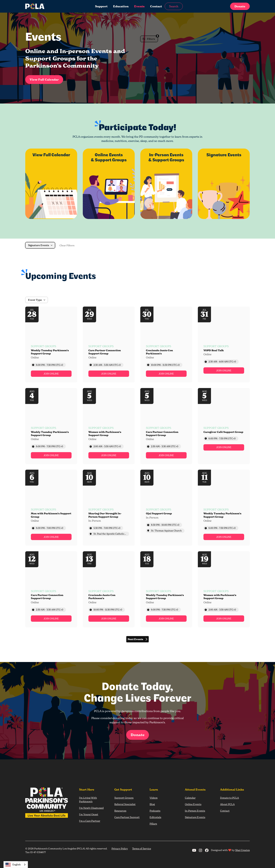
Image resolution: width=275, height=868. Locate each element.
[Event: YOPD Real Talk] (224, 345)
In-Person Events (195, 811)
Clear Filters (67, 245)
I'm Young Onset (89, 814)
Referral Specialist (125, 804)
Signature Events (195, 817)
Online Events (193, 804)
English (13, 865)
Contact (156, 6)
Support (101, 6)
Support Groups (124, 798)
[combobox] (16, 865)
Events (139, 6)
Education (121, 6)
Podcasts (155, 811)
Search (174, 6)
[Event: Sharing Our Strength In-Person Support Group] (109, 508)
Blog (152, 804)
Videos (154, 798)
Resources (120, 811)
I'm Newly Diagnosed (91, 808)
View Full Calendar (44, 80)
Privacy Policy (120, 848)
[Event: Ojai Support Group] (166, 508)
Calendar (190, 798)
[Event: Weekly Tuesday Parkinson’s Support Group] (51, 345)
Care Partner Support (127, 817)
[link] (51, 374)
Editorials (155, 817)
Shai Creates (242, 850)
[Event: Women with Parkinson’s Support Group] (109, 426)
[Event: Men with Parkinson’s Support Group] (51, 508)
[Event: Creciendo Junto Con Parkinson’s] (166, 345)
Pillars (153, 824)
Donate (240, 6)
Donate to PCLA (229, 798)
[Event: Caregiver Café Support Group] (224, 426)
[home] (49, 6)
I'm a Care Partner (90, 821)
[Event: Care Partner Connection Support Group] (109, 345)
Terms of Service (142, 848)
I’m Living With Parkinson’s (88, 800)
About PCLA (227, 804)
